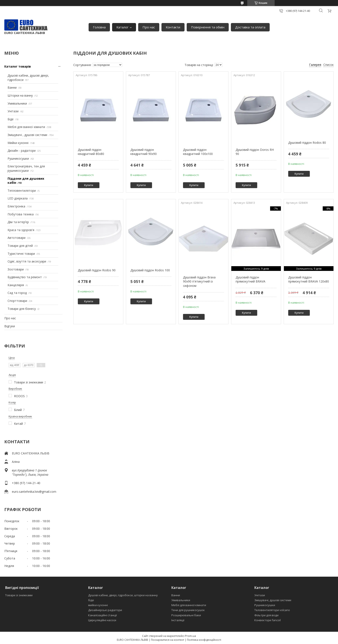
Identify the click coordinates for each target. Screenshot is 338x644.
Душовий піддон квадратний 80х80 (91, 152)
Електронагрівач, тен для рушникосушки (26, 168)
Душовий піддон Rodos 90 (97, 270)
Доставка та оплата (250, 27)
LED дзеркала (18, 198)
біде (91, 600)
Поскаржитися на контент (167, 640)
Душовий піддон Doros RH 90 (255, 152)
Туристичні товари (21, 254)
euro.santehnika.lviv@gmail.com (34, 492)
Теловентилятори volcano (272, 610)
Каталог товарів (18, 66)
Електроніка (16, 206)
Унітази (13, 111)
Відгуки (10, 326)
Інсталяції (178, 620)
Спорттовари (17, 301)
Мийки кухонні (18, 143)
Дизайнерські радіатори (105, 610)
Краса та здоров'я (21, 230)
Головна (99, 27)
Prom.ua (190, 636)
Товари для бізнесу (22, 309)
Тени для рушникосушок (188, 610)
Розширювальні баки (186, 615)
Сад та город (17, 293)
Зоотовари (16, 269)
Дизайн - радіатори (22, 151)
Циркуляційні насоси (102, 620)
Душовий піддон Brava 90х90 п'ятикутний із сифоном (199, 281)
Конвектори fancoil (268, 620)
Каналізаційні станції (102, 615)
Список (329, 65)
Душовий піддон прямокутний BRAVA (250, 279)
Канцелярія (16, 285)
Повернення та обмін (208, 27)
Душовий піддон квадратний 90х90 (144, 152)
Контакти (173, 27)
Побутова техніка (21, 214)
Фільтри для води (266, 615)
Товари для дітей (20, 246)
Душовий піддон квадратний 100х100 (198, 152)
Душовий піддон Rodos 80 (307, 143)
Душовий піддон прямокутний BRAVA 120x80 (309, 279)
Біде (11, 119)
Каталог (122, 27)
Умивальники (17, 103)
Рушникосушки (18, 158)
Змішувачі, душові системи (273, 600)
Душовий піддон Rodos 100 (150, 270)
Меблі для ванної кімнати (26, 127)
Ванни (12, 87)
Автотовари (16, 238)
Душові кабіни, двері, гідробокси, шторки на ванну (123, 595)
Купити (89, 185)
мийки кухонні (98, 605)
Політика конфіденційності (204, 640)
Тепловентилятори (22, 191)
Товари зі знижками (19, 595)
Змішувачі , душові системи (27, 135)
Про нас (149, 27)
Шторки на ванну (20, 95)
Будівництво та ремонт (25, 277)
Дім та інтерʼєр (18, 222)
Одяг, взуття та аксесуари (27, 261)
